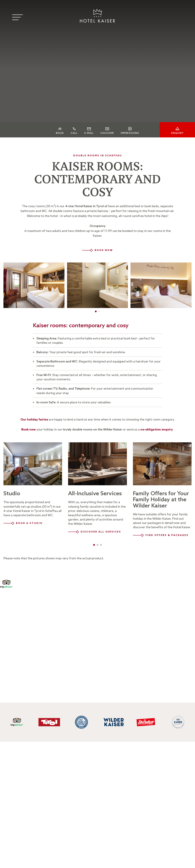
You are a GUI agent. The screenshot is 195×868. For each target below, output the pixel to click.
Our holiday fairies (34, 420)
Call (74, 133)
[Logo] (97, 16)
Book (60, 133)
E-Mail (89, 133)
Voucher (107, 133)
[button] (96, 311)
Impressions (130, 133)
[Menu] (17, 17)
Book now (29, 430)
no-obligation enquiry (157, 430)
